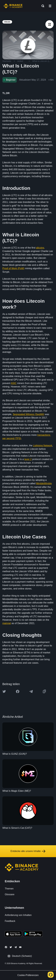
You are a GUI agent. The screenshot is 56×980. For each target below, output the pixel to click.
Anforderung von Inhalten (18, 915)
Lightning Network (43, 446)
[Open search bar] (42, 6)
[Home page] (13, 6)
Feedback (10, 921)
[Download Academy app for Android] (33, 934)
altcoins (40, 248)
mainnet (7, 623)
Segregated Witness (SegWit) (28, 414)
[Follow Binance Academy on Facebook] (6, 947)
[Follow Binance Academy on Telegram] (16, 947)
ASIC (14, 383)
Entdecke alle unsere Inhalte (28, 851)
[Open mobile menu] (50, 6)
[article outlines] (50, 24)
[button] (50, 6)
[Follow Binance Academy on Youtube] (20, 947)
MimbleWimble (44, 483)
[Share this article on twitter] (4, 691)
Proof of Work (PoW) (13, 268)
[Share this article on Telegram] (31, 691)
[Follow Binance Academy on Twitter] (11, 947)
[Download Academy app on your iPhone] (13, 934)
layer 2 (28, 459)
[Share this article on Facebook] (18, 691)
